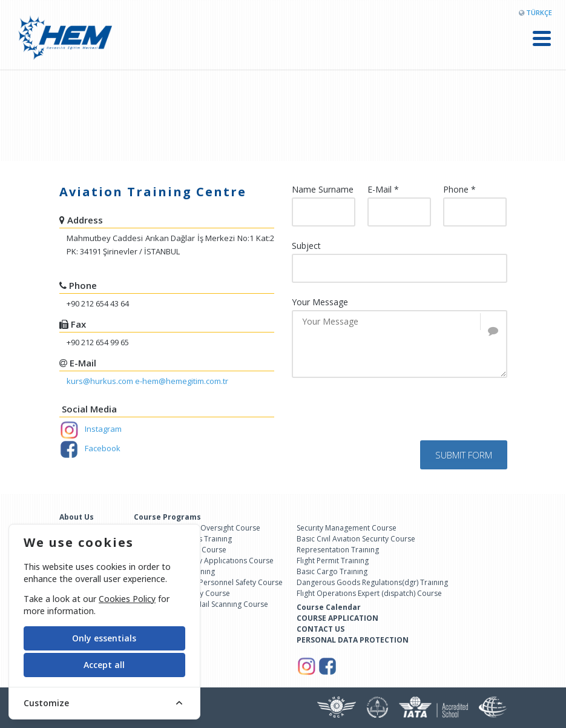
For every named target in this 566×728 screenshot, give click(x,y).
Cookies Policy (127, 599)
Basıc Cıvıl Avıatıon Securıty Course (356, 539)
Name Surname (323, 190)
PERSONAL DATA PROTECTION (353, 640)
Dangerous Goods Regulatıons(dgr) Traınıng (372, 582)
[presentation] (384, 417)
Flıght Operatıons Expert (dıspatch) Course (369, 593)
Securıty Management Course (347, 528)
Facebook (90, 448)
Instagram (90, 429)
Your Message (320, 302)
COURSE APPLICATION (337, 618)
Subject (306, 246)
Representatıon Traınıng (338, 550)
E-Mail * (383, 190)
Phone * (459, 190)
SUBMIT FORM (464, 455)
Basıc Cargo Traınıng (332, 571)
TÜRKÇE (539, 12)
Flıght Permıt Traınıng (333, 561)
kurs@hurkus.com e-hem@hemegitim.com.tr (147, 381)
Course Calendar (329, 607)
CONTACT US (321, 629)
